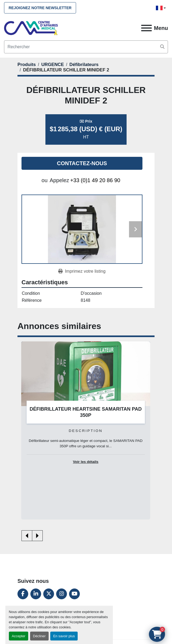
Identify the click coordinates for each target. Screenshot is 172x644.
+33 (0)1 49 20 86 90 (95, 180)
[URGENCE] (53, 65)
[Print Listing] (82, 271)
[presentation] (27, 536)
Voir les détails (86, 462)
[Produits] (27, 65)
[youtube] (74, 594)
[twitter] (49, 594)
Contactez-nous (82, 163)
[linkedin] (36, 594)
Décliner (39, 636)
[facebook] (23, 594)
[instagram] (62, 594)
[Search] (86, 47)
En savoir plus (64, 636)
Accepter (19, 636)
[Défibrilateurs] (84, 65)
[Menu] (146, 28)
